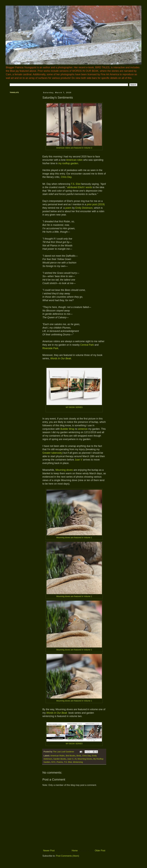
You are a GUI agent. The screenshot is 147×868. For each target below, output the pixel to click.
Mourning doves (64, 470)
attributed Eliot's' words (80, 187)
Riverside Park (50, 348)
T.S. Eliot (76, 184)
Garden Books (60, 759)
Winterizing (78, 762)
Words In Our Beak (61, 358)
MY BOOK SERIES (74, 407)
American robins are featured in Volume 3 (74, 148)
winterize (83, 429)
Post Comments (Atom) (68, 856)
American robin (74, 160)
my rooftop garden (68, 163)
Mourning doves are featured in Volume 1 (74, 538)
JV (75, 759)
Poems (60, 762)
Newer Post (49, 851)
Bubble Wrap (67, 429)
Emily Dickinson (84, 208)
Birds (79, 756)
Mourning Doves (85, 759)
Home (75, 851)
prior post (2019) (96, 204)
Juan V (79, 460)
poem (68, 208)
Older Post (100, 851)
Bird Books (71, 756)
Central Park (87, 345)
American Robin (58, 756)
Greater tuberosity (52, 453)
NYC (53, 762)
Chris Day (66, 177)
